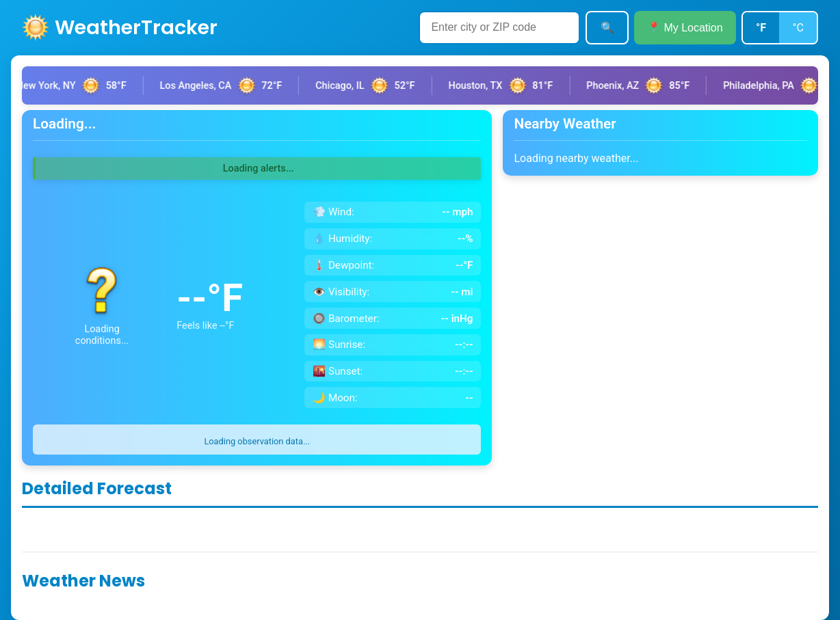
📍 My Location (685, 28)
